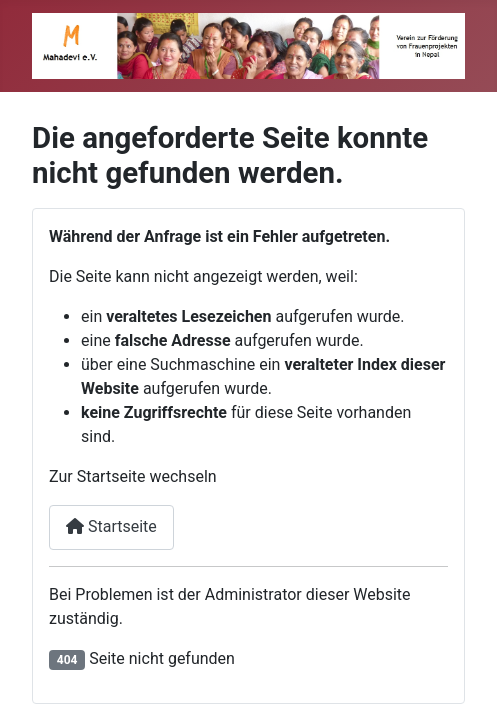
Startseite (111, 526)
